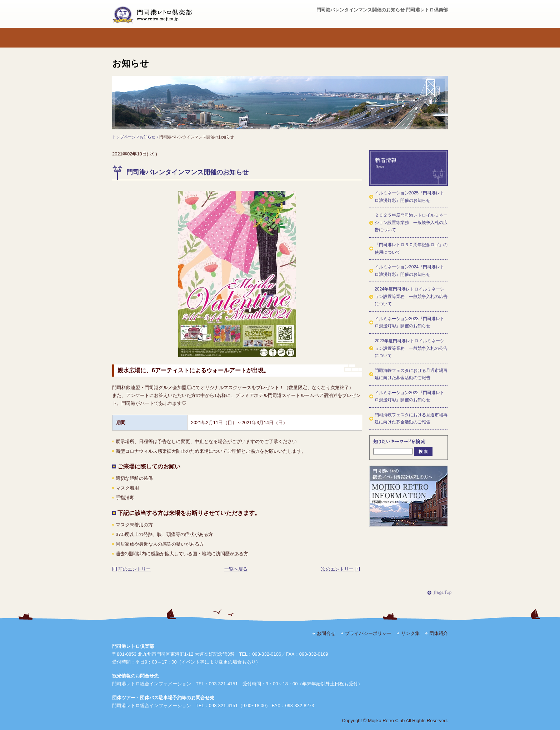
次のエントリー (337, 569)
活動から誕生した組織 (300, 38)
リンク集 (410, 633)
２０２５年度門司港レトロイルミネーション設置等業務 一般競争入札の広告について (411, 222)
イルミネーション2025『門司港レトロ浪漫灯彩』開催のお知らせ (409, 197)
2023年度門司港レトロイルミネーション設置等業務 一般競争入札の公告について (411, 348)
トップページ (133, 38)
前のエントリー (134, 569)
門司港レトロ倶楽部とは (175, 38)
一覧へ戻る (236, 569)
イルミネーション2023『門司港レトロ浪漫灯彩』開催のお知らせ (409, 322)
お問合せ (426, 38)
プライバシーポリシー (368, 633)
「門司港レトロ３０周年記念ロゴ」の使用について (411, 249)
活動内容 (217, 38)
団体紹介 (439, 633)
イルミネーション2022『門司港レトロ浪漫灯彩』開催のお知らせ (409, 396)
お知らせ (147, 137)
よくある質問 (342, 38)
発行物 (258, 38)
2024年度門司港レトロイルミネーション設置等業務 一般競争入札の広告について (411, 296)
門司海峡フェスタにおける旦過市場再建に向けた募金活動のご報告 (411, 374)
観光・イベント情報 (384, 38)
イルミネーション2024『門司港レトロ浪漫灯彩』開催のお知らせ (409, 271)
